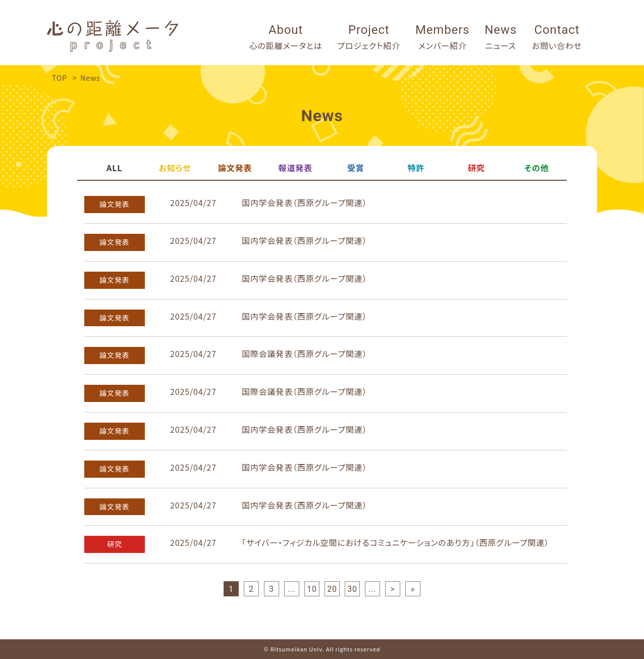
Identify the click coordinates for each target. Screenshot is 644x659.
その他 (537, 168)
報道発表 (296, 168)
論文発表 (235, 168)
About (286, 38)
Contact (557, 38)
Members (442, 38)
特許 (416, 168)
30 (352, 589)
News (501, 38)
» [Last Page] (413, 589)
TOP (60, 78)
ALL (114, 168)
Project (369, 38)
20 (332, 589)
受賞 (356, 168)
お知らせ (175, 168)
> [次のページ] (392, 589)
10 (312, 589)
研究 (476, 168)
